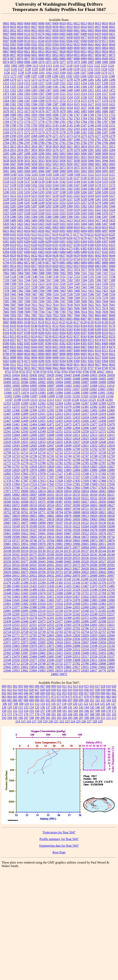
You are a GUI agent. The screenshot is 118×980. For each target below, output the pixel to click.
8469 (91, 347)
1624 (20, 108)
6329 (41, 245)
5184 (84, 189)
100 (87, 700)
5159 (20, 185)
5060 (91, 164)
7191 (20, 284)
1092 (14, 66)
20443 (42, 562)
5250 (48, 203)
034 (76, 690)
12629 (7, 442)
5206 (84, 192)
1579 (112, 101)
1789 (6, 125)
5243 (112, 199)
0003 (20, 23)
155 (32, 711)
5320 (84, 210)
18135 (76, 495)
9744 (98, 368)
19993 (68, 544)
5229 (13, 199)
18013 (33, 491)
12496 (85, 428)
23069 (25, 646)
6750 (48, 259)
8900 (77, 354)
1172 (6, 76)
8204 (63, 333)
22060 (85, 607)
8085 (112, 319)
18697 (68, 509)
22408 (102, 618)
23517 (85, 656)
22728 (25, 632)
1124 (111, 66)
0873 (112, 55)
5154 (98, 182)
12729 (111, 452)
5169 (91, 185)
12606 (33, 435)
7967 (70, 315)
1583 (27, 104)
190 (103, 714)
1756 (27, 118)
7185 (91, 280)
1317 (41, 83)
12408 (16, 414)
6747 (27, 259)
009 (54, 686)
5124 (55, 178)
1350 (112, 87)
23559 (25, 660)
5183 (77, 189)
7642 (6, 308)
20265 (7, 558)
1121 (90, 66)
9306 (6, 365)
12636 (68, 442)
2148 (91, 125)
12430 (59, 417)
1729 (63, 115)
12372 (16, 407)
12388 (25, 410)
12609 (59, 435)
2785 (13, 143)
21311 (68, 583)
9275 (27, 361)
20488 (59, 562)
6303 (77, 241)
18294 (42, 498)
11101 (68, 396)
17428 (59, 481)
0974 (6, 62)
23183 (16, 649)
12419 (102, 414)
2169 (6, 132)
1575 (84, 101)
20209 (59, 554)
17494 (16, 484)
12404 (102, 410)
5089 (63, 171)
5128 (84, 178)
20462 (50, 562)
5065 (13, 168)
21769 (102, 593)
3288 (27, 153)
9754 (15, 372)
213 (114, 718)
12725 (85, 452)
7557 (27, 298)
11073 (16, 393)
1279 (77, 80)
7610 (27, 305)
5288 (41, 206)
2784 (6, 143)
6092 (70, 231)
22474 (50, 621)
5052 (48, 164)
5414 (77, 220)
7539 (77, 294)
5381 (20, 217)
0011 (70, 23)
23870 (59, 667)
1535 (77, 97)
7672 (98, 308)
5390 (70, 217)
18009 (25, 491)
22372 (85, 618)
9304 (105, 361)
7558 (34, 298)
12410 (33, 414)
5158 (13, 185)
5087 (48, 171)
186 (81, 714)
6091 (63, 231)
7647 (13, 308)
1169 (97, 73)
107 (10, 704)
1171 (111, 73)
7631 (98, 305)
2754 (91, 139)
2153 (13, 129)
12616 (7, 438)
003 (21, 686)
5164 (56, 185)
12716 (42, 452)
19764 (50, 540)
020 (114, 686)
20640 (102, 569)
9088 (13, 358)
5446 (98, 224)
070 (43, 697)
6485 (70, 252)
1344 (70, 87)
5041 (98, 161)
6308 (112, 241)
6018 (98, 227)
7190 (13, 284)
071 (48, 697)
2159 (56, 129)
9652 (20, 368)
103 (103, 700)
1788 (112, 122)
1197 (34, 76)
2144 (63, 125)
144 (87, 707)
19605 (33, 537)
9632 (84, 365)
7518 (63, 294)
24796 (111, 671)
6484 (63, 252)
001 (10, 686)
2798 (98, 143)
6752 (62, 259)
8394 (77, 343)
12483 (33, 428)
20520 (85, 562)
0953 (112, 59)
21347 (85, 583)
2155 (27, 129)
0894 (98, 59)
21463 (76, 586)
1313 (13, 83)
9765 (79, 372)
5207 (91, 192)
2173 (34, 132)
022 (10, 690)
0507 (6, 41)
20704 (50, 572)
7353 (105, 287)
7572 (84, 298)
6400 (27, 252)
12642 (7, 445)
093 (54, 700)
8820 (27, 354)
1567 (27, 101)
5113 (98, 175)
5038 (77, 161)
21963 (102, 604)
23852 (25, 667)
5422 (20, 224)
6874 (41, 263)
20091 (94, 547)
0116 (27, 34)
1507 (41, 94)
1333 (112, 83)
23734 (33, 664)
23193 (33, 649)
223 (67, 721)
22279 (42, 618)
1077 (63, 62)
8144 (20, 326)
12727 (93, 452)
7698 (20, 312)
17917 (94, 488)
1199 (48, 76)
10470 (42, 379)
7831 (91, 312)
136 (43, 707)
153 (21, 711)
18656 (33, 509)
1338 (34, 87)
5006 (84, 153)
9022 (112, 354)
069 (37, 697)
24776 (102, 671)
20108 (7, 551)
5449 (6, 227)
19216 (68, 526)
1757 (34, 118)
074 (65, 697)
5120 (27, 178)
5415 (84, 220)
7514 (56, 294)
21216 (93, 579)
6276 (84, 238)
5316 (55, 210)
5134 (6, 182)
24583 (85, 671)
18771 (42, 512)
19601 (25, 537)
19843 (76, 540)
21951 (85, 604)
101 (92, 700)
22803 (50, 635)
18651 (25, 509)
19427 (33, 533)
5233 (41, 199)
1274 (41, 80)
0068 (13, 34)
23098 (76, 646)
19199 (50, 526)
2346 (63, 139)
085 (10, 700)
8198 (27, 333)
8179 (48, 329)
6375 (70, 248)
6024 (27, 231)
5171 (105, 185)
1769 (6, 122)
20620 (59, 569)
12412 (50, 414)
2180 (77, 132)
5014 (27, 157)
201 (48, 718)
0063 (91, 30)
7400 (56, 291)
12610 (68, 435)
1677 (48, 111)
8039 (34, 319)
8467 (84, 347)
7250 (105, 284)
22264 (7, 618)
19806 (59, 540)
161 (65, 711)
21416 (25, 586)
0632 (70, 44)
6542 (105, 252)
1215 (97, 76)
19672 (85, 537)
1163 (55, 73)
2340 (20, 139)
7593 (34, 301)
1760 (56, 118)
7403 (63, 291)
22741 (50, 632)
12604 (16, 435)
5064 (6, 168)
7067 (63, 270)
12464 (33, 424)
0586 (20, 44)
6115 (41, 234)
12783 (68, 463)
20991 (102, 576)
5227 (112, 196)
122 (86, 704)
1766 (98, 118)
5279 (98, 203)
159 (54, 711)
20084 (85, 547)
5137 (27, 182)
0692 (91, 48)
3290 (41, 153)
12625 (85, 438)
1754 (13, 118)
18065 (102, 491)
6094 (84, 231)
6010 (77, 227)
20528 (111, 562)
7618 (70, 305)
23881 (68, 667)
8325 (63, 340)
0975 (13, 62)
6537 (98, 252)
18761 (25, 512)
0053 (20, 30)
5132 (105, 178)
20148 (111, 551)
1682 (77, 111)
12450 (33, 421)
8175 (27, 329)
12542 (16, 431)
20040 (7, 547)
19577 (111, 533)
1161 (42, 73)
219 (45, 721)
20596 (7, 569)
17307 (50, 477)
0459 (77, 37)
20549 (42, 565)
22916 (50, 639)
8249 (98, 336)
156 (37, 711)
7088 (41, 273)
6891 (6, 266)
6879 (56, 263)
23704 (7, 664)
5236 (63, 199)
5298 (56, 206)
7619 (77, 305)
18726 (94, 509)
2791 (56, 143)
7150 (55, 277)
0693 (98, 48)
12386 (16, 410)
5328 (27, 213)
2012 (48, 125)
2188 (112, 132)
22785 (33, 635)
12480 (7, 428)
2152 (6, 129)
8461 (70, 347)
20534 (16, 565)
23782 (76, 664)
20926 (42, 576)
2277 (98, 136)
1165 (69, 73)
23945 (111, 667)
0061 (77, 30)
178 (37, 714)
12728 (102, 452)
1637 (84, 108)
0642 (98, 44)
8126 (70, 322)
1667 (98, 108)
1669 (112, 108)
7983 (84, 315)
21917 (50, 604)
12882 (59, 470)
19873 (94, 540)
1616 (84, 104)
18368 (25, 502)
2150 (105, 125)
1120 (83, 66)
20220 (68, 554)
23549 (7, 660)
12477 (94, 424)
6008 (70, 227)
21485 (111, 586)
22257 (111, 614)
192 (114, 714)
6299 (48, 241)
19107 (59, 523)
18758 (16, 512)
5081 (6, 171)
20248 (111, 554)
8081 (98, 319)
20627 (76, 569)
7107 (105, 273)
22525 (16, 625)
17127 (59, 474)
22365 (76, 618)
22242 (76, 614)
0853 (63, 55)
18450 (102, 502)
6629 (13, 256)
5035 (56, 161)
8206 (77, 333)
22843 (102, 635)
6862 (20, 263)
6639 (77, 256)
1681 (70, 111)
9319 (48, 365)
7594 (41, 301)
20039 (111, 544)
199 (37, 718)
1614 (70, 104)
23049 (94, 642)
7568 (70, 298)
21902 (25, 604)
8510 (98, 350)
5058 (84, 164)
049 (43, 693)
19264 (85, 526)
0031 (63, 27)
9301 (84, 361)
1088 (98, 62)
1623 (13, 108)
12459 (111, 421)
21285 (16, 583)
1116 (56, 66)
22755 (94, 632)
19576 (102, 533)
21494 (25, 590)
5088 (56, 171)
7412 (84, 291)
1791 (20, 125)
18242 (16, 498)
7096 (77, 273)
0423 (13, 37)
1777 (34, 122)
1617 (91, 104)
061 (109, 693)
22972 (16, 642)
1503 (27, 94)
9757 (29, 372)
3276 (56, 150)
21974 (7, 607)
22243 (85, 614)
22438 (7, 621)
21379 (111, 583)
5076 (84, 168)
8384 (34, 343)
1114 (42, 66)
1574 (77, 101)
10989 (102, 382)
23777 (68, 664)
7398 (48, 291)
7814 (84, 312)
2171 (20, 132)
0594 (56, 44)
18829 (16, 516)
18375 (42, 502)
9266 (13, 361)
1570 (48, 101)
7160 (13, 280)
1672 (20, 111)
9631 (77, 365)
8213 (13, 336)
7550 (112, 294)
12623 (68, 438)
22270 (16, 618)
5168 (84, 185)
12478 (102, 424)
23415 (59, 653)
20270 (16, 558)
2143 (56, 125)
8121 (48, 322)
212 (108, 718)
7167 (48, 280)
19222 (76, 526)
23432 (68, 653)
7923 (41, 315)
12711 (16, 452)
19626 (59, 537)
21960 (94, 604)
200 (43, 718)
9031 (6, 358)
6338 (77, 245)
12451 (42, 421)
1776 (27, 122)
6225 (27, 238)
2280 (6, 139)
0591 (34, 44)
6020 (112, 227)
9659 (41, 368)
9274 (20, 361)
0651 (41, 48)
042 (4, 693)
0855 (77, 55)
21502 (50, 590)
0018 (112, 23)
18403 (76, 502)
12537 (102, 428)
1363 (20, 90)
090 (37, 700)
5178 (41, 189)
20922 (33, 576)
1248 (112, 76)
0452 (27, 37)
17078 (42, 474)
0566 (70, 41)
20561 (50, 565)
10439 (50, 375)
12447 (7, 421)
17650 (111, 484)
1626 (34, 108)
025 (26, 690)
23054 (111, 642)
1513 (77, 94)
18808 (76, 512)
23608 (76, 660)
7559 (41, 298)
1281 (91, 80)
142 (76, 707)
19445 (59, 533)
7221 (84, 284)
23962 (25, 671)
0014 (91, 23)
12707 (102, 449)
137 (48, 707)
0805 (112, 48)
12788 (111, 463)
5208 (98, 192)
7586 (13, 301)
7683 (6, 312)
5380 (13, 217)
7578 (105, 298)
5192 (20, 192)
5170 (98, 185)
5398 (112, 217)
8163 (77, 326)
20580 (94, 565)
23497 (59, 656)
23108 (94, 646)
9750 (112, 368)
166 (87, 711)
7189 (6, 284)
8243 (84, 336)
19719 (7, 540)
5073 (63, 168)
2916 (20, 150)
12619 (33, 438)
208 (87, 718)
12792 (25, 467)
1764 (84, 118)
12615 (111, 435)
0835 (112, 51)
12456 (85, 421)
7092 (63, 273)
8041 (41, 319)
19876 (111, 540)
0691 (84, 48)
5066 (20, 168)
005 (32, 686)
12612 (85, 435)
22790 (42, 635)
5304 (98, 206)
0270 (34, 34)
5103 (35, 175)
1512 (70, 94)
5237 (70, 199)
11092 (110, 393)
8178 (41, 329)
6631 (27, 256)
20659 (7, 572)
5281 (112, 203)
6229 (56, 238)
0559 (48, 41)
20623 (68, 569)
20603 (25, 569)
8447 (41, 347)
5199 (70, 192)
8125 (62, 322)
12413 (59, 414)
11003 (76, 386)
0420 (105, 34)
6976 (27, 270)
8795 (13, 354)
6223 (13, 238)
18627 (111, 505)
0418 (91, 34)
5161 (34, 185)
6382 (84, 248)
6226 (34, 238)
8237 (77, 336)
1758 (41, 118)
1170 (104, 73)
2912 (105, 146)
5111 (84, 175)
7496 (48, 294)
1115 (49, 66)
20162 (16, 554)
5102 (27, 175)
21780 (111, 593)
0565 (62, 41)
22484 (68, 621)
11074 (25, 393)
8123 (55, 322)
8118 (41, 322)
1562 (105, 97)
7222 (91, 284)
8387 (41, 343)
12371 (7, 407)
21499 (33, 590)
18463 (7, 505)
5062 (105, 164)
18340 (111, 498)
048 (37, 693)
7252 (6, 287)
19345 (50, 530)
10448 (76, 375)
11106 (110, 396)
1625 (27, 108)
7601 (91, 301)
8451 (56, 347)
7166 (41, 280)
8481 (20, 350)
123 (91, 704)
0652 (48, 48)
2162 (70, 129)
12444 (94, 417)
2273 (70, 136)
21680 (59, 593)
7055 (41, 270)
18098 (42, 495)
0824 (48, 51)
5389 (63, 217)
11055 (67, 389)
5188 (105, 189)
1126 (14, 69)
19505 (76, 533)
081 (103, 697)
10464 (33, 379)
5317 (62, 210)
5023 (84, 157)
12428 (42, 417)
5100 (13, 175)
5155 (105, 182)
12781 (50, 463)
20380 (33, 562)
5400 (13, 220)
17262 (16, 477)
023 (15, 690)
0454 (41, 37)
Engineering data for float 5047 (59, 846)
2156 (34, 129)
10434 (16, 375)
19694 (94, 537)
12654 (111, 445)
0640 (84, 44)
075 (70, 697)
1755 (20, 118)
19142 (111, 523)
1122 (97, 66)
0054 (27, 30)
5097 (112, 171)
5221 (70, 196)
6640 (84, 256)
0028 (41, 27)
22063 (94, 607)
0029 (48, 27)
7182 (70, 280)
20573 (76, 565)
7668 (84, 308)
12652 (94, 445)
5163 (48, 185)
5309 (20, 210)
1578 (105, 101)
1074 (41, 62)
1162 (49, 73)
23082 (59, 646)
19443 (50, 533)
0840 (27, 55)
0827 (56, 51)
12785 (85, 463)
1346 (84, 87)
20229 (85, 554)
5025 (98, 157)
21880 (85, 600)
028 (43, 690)
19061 (85, 519)
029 (48, 690)
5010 (112, 153)
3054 (41, 150)
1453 (105, 90)
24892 (55, 674)
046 (26, 693)
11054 (59, 389)
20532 (7, 565)
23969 (33, 671)
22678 (50, 628)
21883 (94, 600)
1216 (104, 76)
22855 (7, 639)
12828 (7, 470)
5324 (112, 210)
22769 (7, 635)
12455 (76, 421)
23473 (7, 656)
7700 (34, 312)
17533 (33, 484)
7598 (70, 301)
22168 (85, 611)
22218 (42, 614)
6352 (105, 245)
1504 (34, 94)
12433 (76, 417)
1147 (55, 69)
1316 (34, 83)
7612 (41, 305)
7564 (56, 298)
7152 (70, 277)
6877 (48, 263)
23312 (76, 649)
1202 (69, 76)
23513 (76, 656)
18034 (68, 491)
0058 (56, 30)
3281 (91, 150)
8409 (6, 347)
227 (89, 721)
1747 (77, 115)
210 (98, 718)
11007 (85, 386)
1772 (20, 122)
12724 (76, 452)
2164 (84, 129)
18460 (111, 502)
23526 (94, 656)
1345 (77, 87)
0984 (20, 62)
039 (103, 690)
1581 (13, 104)
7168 (56, 280)
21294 (42, 583)
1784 (84, 122)
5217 (48, 196)
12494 (76, 428)
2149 (98, 125)
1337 (27, 87)
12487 (59, 428)
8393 (70, 343)
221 (56, 721)
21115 (42, 579)
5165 (63, 185)
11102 (76, 396)
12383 (102, 407)
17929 (102, 488)
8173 (13, 329)
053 (65, 693)
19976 (50, 544)
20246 (102, 554)
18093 (25, 495)
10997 (51, 386)
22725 (16, 632)
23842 (7, 667)
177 (32, 714)
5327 (20, 213)
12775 (7, 463)
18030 (59, 491)
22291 (50, 618)
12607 (42, 435)
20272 (25, 558)
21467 (85, 586)
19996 (76, 544)
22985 (42, 642)
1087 (91, 62)
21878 (76, 600)
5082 (13, 171)
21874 (68, 600)
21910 (42, 604)
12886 (94, 470)
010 (59, 686)
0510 (27, 41)
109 (21, 704)
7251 (112, 284)
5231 (27, 199)
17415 (42, 481)
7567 (63, 298)
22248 (94, 614)
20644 (111, 569)
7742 (48, 312)
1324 (84, 83)
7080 (105, 270)
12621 (50, 438)
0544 (41, 41)
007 (43, 686)
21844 (7, 600)
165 (81, 711)
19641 (68, 537)
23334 (85, 649)
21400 (16, 586)
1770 (13, 122)
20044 (25, 547)
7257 (27, 287)
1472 (112, 90)
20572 (68, 565)
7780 (56, 312)
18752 (7, 512)
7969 (77, 315)
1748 (84, 115)
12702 (94, 449)
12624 (76, 438)
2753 (84, 139)
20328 (59, 558)
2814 (20, 146)
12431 (68, 417)
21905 (33, 604)
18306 (59, 498)
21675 (50, 593)
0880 (41, 59)
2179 (70, 132)
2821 (70, 146)
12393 (42, 410)
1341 (56, 87)
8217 (41, 336)
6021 (6, 231)
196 (21, 718)
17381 (16, 481)
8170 (112, 326)
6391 (98, 248)
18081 (7, 495)
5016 (41, 157)
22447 (33, 621)
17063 (25, 474)
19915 (16, 544)
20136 (76, 551)
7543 (84, 294)
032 (65, 690)
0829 (70, 51)
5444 (84, 224)
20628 (85, 569)
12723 (68, 452)
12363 (50, 403)
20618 (42, 569)
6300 (56, 241)
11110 (26, 400)
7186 (98, 280)
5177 (34, 189)
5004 (70, 153)
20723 (59, 572)
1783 (77, 122)
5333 (63, 213)
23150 (7, 649)
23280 (50, 649)
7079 (98, 270)
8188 (91, 329)
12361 (33, 403)
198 (32, 718)
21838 (102, 597)
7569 (77, 298)
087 (21, 700)
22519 (7, 625)
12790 (7, 467)
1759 (48, 118)
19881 (7, 544)
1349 (105, 87)
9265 (6, 361)
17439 (85, 481)
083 (114, 697)
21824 (68, 597)
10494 (94, 379)
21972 (111, 604)
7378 (6, 291)
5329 (34, 213)
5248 (34, 203)
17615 (102, 484)
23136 (111, 646)
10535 (16, 382)
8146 (34, 326)
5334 (70, 213)
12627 (102, 438)
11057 (76, 389)
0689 (70, 48)
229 (100, 721)
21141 (59, 579)
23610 (85, 660)
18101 (50, 495)
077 (81, 697)
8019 (13, 319)
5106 (56, 175)
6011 (84, 227)
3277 (63, 150)
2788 (34, 143)
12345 (109, 400)
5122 (41, 178)
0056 (41, 30)
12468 (42, 424)
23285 (59, 649)
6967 (105, 266)
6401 (34, 252)
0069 (20, 34)
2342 (34, 139)
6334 (48, 245)
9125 (70, 358)
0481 (105, 37)
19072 (16, 523)
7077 (84, 270)
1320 (56, 83)
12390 (33, 410)
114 (43, 704)
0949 (105, 59)
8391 (56, 343)
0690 (77, 48)
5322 (98, 210)
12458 (102, 421)
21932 (59, 604)
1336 (20, 87)
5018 (55, 157)
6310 (13, 245)
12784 (76, 463)
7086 (34, 273)
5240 (91, 199)
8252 (105, 336)
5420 (6, 224)
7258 (34, 287)
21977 (16, 607)
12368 (94, 403)
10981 (33, 382)
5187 (98, 189)
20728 (68, 572)
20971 (85, 576)
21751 (85, 593)
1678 (56, 111)
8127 (77, 322)
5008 (98, 153)
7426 (112, 291)
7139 (27, 277)
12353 (7, 403)
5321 (91, 210)
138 (54, 707)
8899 (70, 354)
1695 (48, 115)
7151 (62, 277)
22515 (111, 621)
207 (81, 718)
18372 (33, 502)
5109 (77, 175)
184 (70, 714)
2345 (56, 139)
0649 (27, 48)
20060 (59, 547)
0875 (13, 59)
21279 (7, 583)
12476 (85, 424)
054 (70, 693)
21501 (42, 590)
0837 (13, 55)
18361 (16, 502)
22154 (68, 611)
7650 (27, 308)
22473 (42, 621)
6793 (112, 259)
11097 (34, 396)
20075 (68, 547)
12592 (111, 431)
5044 (105, 161)
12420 (111, 414)
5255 (77, 203)
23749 (50, 664)
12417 (85, 414)
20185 (42, 554)
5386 (48, 217)
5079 (105, 168)
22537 (25, 625)
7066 (56, 270)
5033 (41, 161)
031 (59, 690)
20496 (76, 562)
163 (70, 711)
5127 (77, 178)
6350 (98, 245)
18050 (76, 491)
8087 (6, 322)
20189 (50, 554)
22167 (76, 611)
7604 (105, 301)
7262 (56, 287)
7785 (63, 312)
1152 (90, 69)
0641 (91, 44)
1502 (20, 94)
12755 (33, 460)
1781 (63, 122)
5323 (105, 210)
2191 (20, 136)
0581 (112, 41)
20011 (102, 544)
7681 (112, 308)
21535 (85, 590)
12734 (25, 456)
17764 (42, 488)
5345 (91, 213)
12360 (25, 403)
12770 (94, 460)
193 (4, 718)
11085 (67, 393)
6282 (13, 241)
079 (92, 697)
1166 (76, 73)
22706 (85, 628)
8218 (48, 336)
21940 (76, 604)
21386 (7, 586)
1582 (20, 104)
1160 (35, 73)
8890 (41, 354)
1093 (21, 66)
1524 (41, 97)
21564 (102, 590)
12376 (42, 407)
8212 (6, 336)
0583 (13, 44)
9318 (41, 365)
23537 (111, 656)
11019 (25, 389)
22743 (59, 632)
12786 (94, 463)
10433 (7, 375)
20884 (7, 576)
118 (64, 704)
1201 (62, 76)
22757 (102, 632)
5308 (13, 210)
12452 (50, 421)
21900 (16, 604)
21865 (50, 600)
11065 (110, 389)
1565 (13, 101)
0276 (41, 34)
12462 (25, 424)
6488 (84, 252)
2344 (48, 139)
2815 (27, 146)
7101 (84, 273)
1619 (105, 104)
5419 (112, 220)
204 (65, 718)
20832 (85, 572)
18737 (102, 509)
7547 (98, 294)
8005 (98, 315)
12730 (7, 456)
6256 (70, 238)
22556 (59, 625)
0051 (6, 30)
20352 (102, 558)
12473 (68, 424)
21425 (33, 586)
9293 (56, 361)
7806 (77, 312)
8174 (20, 329)
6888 (105, 263)
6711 (6, 259)
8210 (105, 333)
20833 (94, 572)
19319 (25, 530)
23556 (16, 660)
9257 (98, 358)
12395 (50, 410)
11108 (17, 400)
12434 (85, 417)
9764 (72, 372)
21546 (94, 590)
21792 (7, 597)
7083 (13, 273)
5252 (63, 203)
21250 (102, 579)
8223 (56, 336)
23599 (68, 660)
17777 (50, 488)
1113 (35, 66)
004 (26, 686)
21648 (7, 593)
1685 (98, 111)
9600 (55, 365)
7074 (77, 270)
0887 (70, 59)
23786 (85, 664)
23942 (102, 667)
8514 (112, 350)
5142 (63, 182)
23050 (102, 642)
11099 (51, 396)
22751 (76, 632)
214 (18, 721)
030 (54, 690)
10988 (94, 382)
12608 (50, 435)
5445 (91, 224)
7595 (48, 301)
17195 (111, 474)
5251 (56, 203)
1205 (90, 76)
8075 (91, 319)
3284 (112, 150)
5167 (77, 185)
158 (48, 711)
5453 (34, 227)
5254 (70, 203)
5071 (48, 168)
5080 (112, 168)
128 (4, 707)
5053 (56, 164)
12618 (25, 438)
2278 (105, 136)
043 (10, 693)
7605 (112, 301)
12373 (25, 407)
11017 (8, 389)
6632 (34, 256)
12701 (85, 449)
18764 (33, 512)
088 (26, 700)
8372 (91, 340)
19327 (33, 530)
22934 (68, 639)
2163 (77, 129)
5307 (6, 210)
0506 (112, 37)
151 (10, 711)
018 (103, 686)
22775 (25, 635)
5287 (34, 206)
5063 (112, 164)
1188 (27, 76)
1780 (56, 122)
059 (98, 693)
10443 (68, 375)
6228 (48, 238)
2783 (112, 139)
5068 (34, 168)
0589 (27, 44)
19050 (76, 519)
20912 (16, 576)
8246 (91, 336)
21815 (50, 597)
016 (92, 686)
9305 (112, 361)
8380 (6, 343)
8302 (56, 340)
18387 (59, 502)
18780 (50, 512)
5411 (55, 220)
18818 (85, 512)
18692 (59, 509)
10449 (85, 375)
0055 (34, 30)
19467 (68, 533)
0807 (6, 51)
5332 (56, 213)
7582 (112, 298)
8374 (98, 340)
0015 (98, 23)
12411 (42, 414)
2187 (105, 132)
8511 (105, 350)
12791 (16, 467)
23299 (68, 649)
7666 (77, 308)
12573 (94, 431)
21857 (33, 600)
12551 (59, 431)
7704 (41, 312)
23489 (42, 656)
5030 (20, 161)
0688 (63, 48)
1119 (76, 66)
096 (65, 700)
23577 (33, 660)
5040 (91, 161)
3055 (48, 150)
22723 (111, 628)
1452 (98, 90)
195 (15, 718)
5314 (41, 210)
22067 (102, 607)
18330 (102, 498)
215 (23, 721)
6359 (41, 248)
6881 (63, 263)
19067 (7, 523)
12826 (102, 467)
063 (4, 697)
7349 (91, 287)
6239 (63, 238)
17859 (59, 488)
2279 (112, 136)
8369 (84, 340)
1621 (112, 104)
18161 (85, 495)
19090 (42, 523)
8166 (98, 326)
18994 (16, 519)
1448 (70, 90)
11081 (42, 393)
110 (26, 704)
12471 (50, 424)
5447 (105, 224)
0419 (98, 34)
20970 (76, 576)
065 (15, 697)
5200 (77, 192)
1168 (90, 73)
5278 (91, 203)
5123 (48, 178)
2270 (48, 136)
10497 (111, 379)
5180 (56, 189)
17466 (102, 481)
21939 (68, 604)
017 (97, 686)
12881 (50, 470)
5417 (98, 220)
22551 (33, 625)
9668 (70, 368)
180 (48, 714)
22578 (76, 625)
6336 (62, 245)
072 (54, 697)
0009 (56, 23)
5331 (48, 213)
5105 (49, 175)
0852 (56, 55)
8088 (13, 322)
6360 (48, 248)
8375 (105, 340)
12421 (7, 417)
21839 (111, 597)
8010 (6, 319)
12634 (50, 442)
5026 (105, 157)
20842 (102, 572)
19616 (50, 537)
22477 (59, 621)
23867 (50, 667)
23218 (42, 649)
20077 (76, 547)
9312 (20, 365)
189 (98, 714)
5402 (27, 220)
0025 (27, 27)
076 (76, 697)
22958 (102, 639)
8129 (84, 322)
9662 (56, 368)
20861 (111, 572)
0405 (62, 34)
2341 (27, 139)
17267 (33, 477)
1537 (91, 97)
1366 (41, 90)
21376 (102, 583)
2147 (84, 125)
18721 (85, 509)
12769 (85, 460)
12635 (59, 442)
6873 (34, 263)
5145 (84, 182)
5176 (27, 189)
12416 (76, 414)
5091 (77, 171)
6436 (48, 252)
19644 (76, 537)
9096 (48, 358)
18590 (76, 505)
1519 (6, 97)
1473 (6, 94)
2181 (84, 132)
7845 (112, 312)
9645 (112, 365)
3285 (6, 153)
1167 (83, 73)
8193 (112, 329)
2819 (56, 146)
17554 (68, 484)
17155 (76, 474)
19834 (68, 540)
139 (59, 707)
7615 (62, 305)
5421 (13, 224)
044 (15, 693)
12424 (25, 417)
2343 (41, 139)
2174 (41, 132)
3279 (77, 150)
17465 (94, 481)
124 (97, 704)
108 (16, 704)
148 (109, 707)
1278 (70, 80)
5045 (112, 161)
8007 (105, 315)
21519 (59, 590)
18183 (102, 495)
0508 (13, 41)
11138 (100, 400)
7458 (27, 294)
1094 (28, 66)
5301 (77, 206)
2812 (6, 146)
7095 (70, 273)
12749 (102, 456)
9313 (27, 365)
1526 (56, 97)
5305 (105, 206)
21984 (25, 607)
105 (114, 700)
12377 (50, 407)
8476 (112, 347)
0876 (20, 59)
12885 (85, 470)
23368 (16, 653)
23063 (16, 646)
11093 (8, 396)
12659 (42, 449)
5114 (105, 175)
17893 (76, 488)
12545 (33, 431)
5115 (112, 175)
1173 (13, 76)
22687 (59, 628)
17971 (7, 491)
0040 (105, 27)
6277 (91, 238)
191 (109, 714)
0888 (77, 59)
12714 (33, 452)
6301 (63, 241)
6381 (77, 248)
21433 (42, 586)
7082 (6, 273)
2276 (91, 136)
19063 (94, 519)
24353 (59, 671)
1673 (27, 111)
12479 (111, 424)
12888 (102, 470)
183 (65, 714)
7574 (91, 298)
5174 (13, 189)
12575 (102, 431)
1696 (56, 115)
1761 (63, 118)
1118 (69, 66)
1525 (48, 97)
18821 (102, 512)
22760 (111, 632)
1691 (20, 115)
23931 (85, 667)
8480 (13, 350)
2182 (91, 132)
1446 (63, 90)
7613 (48, 305)
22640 (7, 628)
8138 (105, 322)
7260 (41, 287)
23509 (68, 656)
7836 (98, 312)
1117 (63, 66)
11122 (84, 400)
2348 (77, 139)
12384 (111, 407)
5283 (13, 206)
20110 (24, 551)
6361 (56, 248)
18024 (50, 491)
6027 (48, 231)
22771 (16, 635)
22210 (25, 614)
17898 (85, 488)
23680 (111, 660)
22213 (33, 614)
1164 (63, 73)
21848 (25, 600)
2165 (91, 129)
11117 (59, 400)
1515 (91, 94)
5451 (20, 227)
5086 (41, 171)
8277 (20, 340)
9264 (112, 358)
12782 (59, 463)
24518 (68, 671)
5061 (98, 164)
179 (43, 714)
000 (4, 686)
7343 (77, 287)
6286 (41, 241)
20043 (16, 547)
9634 (91, 365)
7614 (55, 305)
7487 (41, 294)
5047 (13, 164)
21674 (42, 593)
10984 (59, 382)
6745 (13, 259)
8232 (70, 336)
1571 (56, 101)
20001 (85, 544)
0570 (98, 41)
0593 (48, 44)
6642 (98, 256)
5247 (27, 203)
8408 (112, 343)
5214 (27, 196)
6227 (41, 238)
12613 (93, 435)
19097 (50, 523)
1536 (84, 97)
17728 (33, 488)
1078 (70, 62)
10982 (42, 382)
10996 (42, 386)
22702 (76, 628)
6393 (112, 248)
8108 (27, 322)
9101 (63, 358)
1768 (112, 118)
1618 (98, 104)
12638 (85, 442)
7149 (48, 277)
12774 (111, 460)
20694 (33, 572)
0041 (112, 27)
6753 (70, 259)
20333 (76, 558)
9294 (63, 361)
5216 (41, 196)
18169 (93, 495)
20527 (102, 562)
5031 (27, 161)
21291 (33, 583)
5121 (34, 178)
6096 (98, 231)
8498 (77, 350)
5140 (48, 182)
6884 (84, 263)
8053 (63, 319)
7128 (13, 277)
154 (26, 711)
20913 (25, 576)
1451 (91, 90)
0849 (41, 55)
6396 (13, 252)
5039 (84, 161)
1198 (41, 76)
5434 (70, 224)
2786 (20, 143)
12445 (102, 417)
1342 (63, 87)
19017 (42, 519)
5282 (6, 206)
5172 (112, 185)
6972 (13, 270)
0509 (20, 41)
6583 (112, 252)
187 (87, 714)
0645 (6, 48)
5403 (34, 220)
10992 (16, 386)
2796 (84, 143)
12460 (7, 424)
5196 (48, 192)
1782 (70, 122)
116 (53, 704)
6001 (48, 227)
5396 (98, 217)
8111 (34, 322)
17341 (102, 477)
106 (5, 704)
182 (59, 714)
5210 (112, 192)
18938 (111, 516)
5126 (70, 178)
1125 (7, 69)
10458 (111, 375)
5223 (84, 196)
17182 (102, 474)
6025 (34, 231)
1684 (91, 111)
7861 (27, 315)
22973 (25, 642)
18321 (85, 498)
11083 (50, 393)
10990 (111, 382)
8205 (70, 333)
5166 (70, 185)
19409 (16, 533)
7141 (41, 277)
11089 (85, 393)
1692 (27, 115)
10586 (25, 382)
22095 (25, 611)
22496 (85, 621)
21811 (42, 597)
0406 (70, 34)
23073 (50, 646)
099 (81, 700)
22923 (59, 639)
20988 (94, 576)
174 (15, 714)
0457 (63, 37)
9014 (91, 354)
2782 (105, 139)
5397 (105, 217)
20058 (50, 547)
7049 (34, 270)
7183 (77, 280)
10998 (59, 386)
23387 (25, 653)
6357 (27, 248)
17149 (68, 474)
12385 (7, 410)
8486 (48, 350)
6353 (112, 245)
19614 (42, 537)
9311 (13, 365)
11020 (33, 389)
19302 (7, 530)
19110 (68, 523)
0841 (34, 55)
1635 (77, 108)
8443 (27, 347)
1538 (98, 97)
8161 (63, 326)
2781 (98, 139)
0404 (55, 34)
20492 (68, 562)
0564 (55, 41)
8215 (27, 336)
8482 (27, 350)
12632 (33, 442)
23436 (76, 653)
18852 (33, 516)
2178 (63, 132)
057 (87, 693)
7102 (91, 273)
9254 (84, 358)
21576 (111, 590)
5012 (13, 157)
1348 (98, 87)
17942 (111, 488)
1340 (48, 87)
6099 (6, 234)
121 (80, 704)
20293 (50, 558)
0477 (84, 37)
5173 (6, 189)
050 (48, 693)
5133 (112, 178)
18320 (76, 498)
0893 (91, 59)
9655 (27, 368)
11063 (102, 389)
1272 (27, 80)
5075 (77, 168)
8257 (13, 340)
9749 (105, 368)
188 (92, 714)
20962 (68, 576)
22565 (68, 625)
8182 (63, 329)
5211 (6, 196)
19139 (102, 523)
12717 (50, 452)
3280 (84, 150)
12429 (50, 417)
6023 (20, 231)
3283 (105, 150)
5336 (77, 213)
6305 (91, 241)
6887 (98, 263)
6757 (98, 259)
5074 (70, 168)
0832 (91, 51)
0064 (98, 30)
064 (10, 697)
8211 (112, 333)
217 (34, 721)
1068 (34, 62)
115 (48, 704)
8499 (84, 350)
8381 (13, 343)
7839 (105, 312)
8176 (34, 329)
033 (70, 690)
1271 (20, 80)
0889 (84, 59)
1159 (28, 73)
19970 (42, 544)
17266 (25, 477)
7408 (77, 291)
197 (26, 718)
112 (37, 704)
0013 (84, 23)
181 (54, 714)
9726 (84, 368)
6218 (98, 234)
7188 (112, 280)
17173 (94, 474)
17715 (25, 488)
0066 (112, 30)
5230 (20, 199)
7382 (20, 291)
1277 (63, 80)
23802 (94, 664)
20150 (7, 554)
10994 (25, 386)
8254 (6, 340)
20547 (33, 565)
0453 (34, 37)
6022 (13, 231)
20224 (76, 554)
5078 (98, 168)
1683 (84, 111)
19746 (33, 540)
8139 (112, 322)
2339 (13, 139)
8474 (105, 347)
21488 (7, 590)
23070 (33, 646)
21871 (59, 600)
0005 (34, 23)
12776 (16, 463)
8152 (56, 326)
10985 (68, 382)
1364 (27, 90)
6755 (84, 259)
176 (26, 714)
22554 (42, 625)
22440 (16, 621)
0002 (13, 23)
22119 (42, 611)
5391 (77, 217)
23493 (50, 656)
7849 (6, 315)
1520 (13, 97)
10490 (85, 379)
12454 (68, 421)
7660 (48, 308)
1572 (63, 101)
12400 (76, 410)
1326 (91, 83)
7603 (98, 301)
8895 (48, 354)
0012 (77, 23)
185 (76, 714)
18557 (59, 505)
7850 (13, 315)
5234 (48, 199)
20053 (33, 547)
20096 (102, 547)
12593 (7, 435)
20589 (102, 565)
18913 (85, 516)
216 (29, 721)
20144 (102, 551)
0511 (34, 41)
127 (113, 704)
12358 (16, 403)
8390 (48, 343)
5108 (70, 175)
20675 (25, 572)
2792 (63, 143)
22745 (68, 632)
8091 (20, 322)
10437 (42, 375)
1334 (6, 87)
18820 (94, 512)
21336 (76, 583)
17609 (94, 484)
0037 (98, 27)
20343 (94, 558)
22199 (7, 614)
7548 (105, 294)
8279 (27, 340)
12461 (16, 424)
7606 (6, 305)
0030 (56, 27)
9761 (50, 372)
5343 (84, 213)
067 (26, 697)
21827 (76, 597)
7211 (27, 284)
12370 (111, 403)
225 (78, 721)
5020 (70, 157)
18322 (94, 498)
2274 (77, 136)
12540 (111, 428)
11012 (102, 386)
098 (76, 700)
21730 (76, 593)
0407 (77, 34)
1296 (112, 80)
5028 (6, 161)
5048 (20, 164)
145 (92, 707)
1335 (13, 87)
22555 (50, 625)
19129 (93, 523)
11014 (110, 386)
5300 (70, 206)
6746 (20, 259)
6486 (77, 252)
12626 (94, 438)
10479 (59, 379)
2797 (91, 143)
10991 (7, 386)
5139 (41, 182)
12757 (42, 460)
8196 (13, 333)
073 (59, 697)
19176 (25, 526)
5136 (20, 182)
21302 (59, 583)
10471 (50, 379)
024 (21, 690)
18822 (111, 512)
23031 (68, 642)
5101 (20, 175)
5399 (6, 220)
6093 (77, 231)
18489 (25, 505)
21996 (42, 607)
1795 (34, 125)
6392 (105, 248)
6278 (98, 238)
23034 (76, 642)
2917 (27, 150)
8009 (112, 315)
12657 (25, 449)
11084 (59, 393)
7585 (6, 301)
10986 (76, 382)
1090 (112, 62)
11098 (42, 396)
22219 (50, 614)
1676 (41, 111)
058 (92, 693)
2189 (6, 136)
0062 (84, 30)
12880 (42, 470)
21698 (68, 593)
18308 (68, 498)
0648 (20, 48)
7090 (56, 273)
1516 (98, 94)
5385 (41, 217)
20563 (59, 565)
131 (21, 707)
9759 (43, 372)
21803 (16, 597)
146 (98, 707)
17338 (94, 477)
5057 (77, 164)
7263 (63, 287)
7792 (70, 312)
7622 (91, 305)
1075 (48, 62)
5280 (105, 203)
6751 (55, 259)
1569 (41, 101)
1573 (70, 101)
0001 (6, 23)
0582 (6, 44)
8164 (84, 326)
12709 (7, 452)
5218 (55, 196)
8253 (112, 336)
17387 (25, 481)
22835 (94, 635)
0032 (70, 27)
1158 (21, 73)
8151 (48, 326)
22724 (7, 632)
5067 (27, 168)
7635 (105, 305)
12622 (59, 438)
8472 (98, 347)
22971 (7, 642)
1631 (48, 108)
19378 (94, 530)
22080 (111, 607)
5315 (48, 210)
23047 (85, 642)
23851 (16, 667)
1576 (91, 101)
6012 (91, 227)
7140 (34, 277)
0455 (48, 37)
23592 (42, 660)
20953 (59, 576)
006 (37, 686)
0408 (84, 34)
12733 (16, 456)
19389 (102, 530)
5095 (105, 171)
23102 (85, 646)
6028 (56, 231)
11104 (93, 396)
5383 (27, 217)
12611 (76, 435)
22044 (68, 607)
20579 (85, 565)
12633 (42, 442)
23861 (42, 667)
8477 (6, 350)
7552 (6, 298)
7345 (84, 287)
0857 (91, 55)
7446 (20, 294)
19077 (25, 523)
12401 (85, 410)
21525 (68, 590)
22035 (59, 607)
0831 (84, 51)
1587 (56, 104)
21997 (50, 607)
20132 (50, 551)
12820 (50, 467)
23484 (33, 656)
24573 (76, 671)
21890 (111, 600)
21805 (25, 597)
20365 (16, 562)
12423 (16, 417)
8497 (70, 350)
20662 (16, 572)
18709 (76, 509)
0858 (98, 55)
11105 (101, 396)
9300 (77, 361)
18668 (42, 509)
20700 (42, 572)
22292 (59, 618)
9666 (63, 368)
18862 (50, 516)
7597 (63, 301)
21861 (42, 600)
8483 (34, 350)
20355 (111, 558)
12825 (94, 467)
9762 (58, 372)
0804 (105, 48)
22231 (59, 614)
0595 (63, 44)
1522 (27, 97)
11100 (59, 396)
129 (10, 707)
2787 (27, 143)
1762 (70, 118)
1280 (84, 80)
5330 (41, 213)
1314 (20, 83)
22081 (7, 611)
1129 (35, 69)
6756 (91, 259)
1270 (13, 80)
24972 (63, 674)
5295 (48, 206)
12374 (33, 407)
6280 (112, 238)
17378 (7, 481)
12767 (68, 460)
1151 (83, 69)
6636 (56, 256)
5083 (20, 171)
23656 (102, 660)
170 (109, 711)
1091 (7, 66)
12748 (94, 456)
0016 (105, 23)
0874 (6, 59)
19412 (25, 533)
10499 (7, 382)
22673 (42, 628)
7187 (105, 280)
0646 (13, 48)
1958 (41, 125)
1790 (13, 125)
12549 (42, 431)
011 (64, 686)
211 (103, 718)
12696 (68, 449)
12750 (111, 456)
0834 (105, 51)
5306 (112, 206)
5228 (6, 199)
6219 (105, 234)
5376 (105, 213)
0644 (112, 44)
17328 (85, 477)
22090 (16, 611)
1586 (48, 104)
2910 (91, 146)
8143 (13, 326)
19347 (59, 530)
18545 (42, 505)
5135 (13, 182)
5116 (6, 178)
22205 (16, 614)
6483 (56, 252)
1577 (98, 101)
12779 (33, 463)
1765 (91, 118)
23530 (102, 656)
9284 (34, 361)
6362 (63, 248)
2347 (70, 139)
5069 (41, 168)
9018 (105, 354)
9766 (86, 372)
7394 (41, 291)
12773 (102, 460)
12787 (102, 463)
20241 (94, 554)
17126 (50, 474)
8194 (6, 333)
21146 (76, 579)
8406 (105, 343)
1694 (41, 115)
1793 (27, 125)
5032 (34, 161)
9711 (77, 368)
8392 (63, 343)
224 (73, 721)
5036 (63, 161)
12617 (16, 438)
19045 (68, 519)
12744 (68, 456)
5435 (77, 224)
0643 (105, 44)
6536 (91, 252)
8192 (105, 329)
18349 (7, 502)
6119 (55, 234)
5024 (91, 157)
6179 (83, 234)
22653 (25, 628)
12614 (102, 435)
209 (92, 718)
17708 (16, 488)
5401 (20, 220)
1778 (41, 122)
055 (76, 693)
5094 (98, 171)
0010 (63, 23)
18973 (7, 519)
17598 (85, 484)
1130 (42, 69)
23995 (50, 671)
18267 (25, 498)
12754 (25, 460)
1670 (6, 111)
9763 (65, 372)
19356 (68, 530)
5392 (84, 217)
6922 (70, 266)
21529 (76, 590)
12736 (33, 456)
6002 (56, 227)
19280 (93, 526)
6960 (91, 266)
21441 (59, 586)
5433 (63, 224)
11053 (50, 389)
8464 (77, 347)
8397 (91, 343)
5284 (20, 206)
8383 (27, 343)
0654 (56, 48)
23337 (94, 649)
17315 (68, 477)
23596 (50, 660)
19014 (33, 519)
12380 (76, 407)
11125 (92, 400)
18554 (50, 505)
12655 (7, 449)
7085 (27, 273)
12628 (111, 438)
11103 (85, 396)
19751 (42, 540)
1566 (20, 101)
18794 (59, 512)
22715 (94, 628)
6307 (105, 241)
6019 (105, 227)
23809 (111, 664)
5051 (41, 164)
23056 (7, 646)
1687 (112, 111)
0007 (48, 23)
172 (4, 714)
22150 (59, 611)
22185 (102, 611)
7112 (112, 273)
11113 (50, 400)
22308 (68, 618)
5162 (41, 185)
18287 (33, 498)
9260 (105, 358)
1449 (77, 90)
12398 (68, 410)
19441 (42, 533)
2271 (56, 136)
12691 (59, 449)
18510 (33, 505)
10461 (16, 379)
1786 (98, 122)
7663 (63, 308)
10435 (25, 375)
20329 (68, 558)
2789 (41, 143)
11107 (9, 400)
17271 (42, 477)
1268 (6, 80)
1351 (6, 90)
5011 (6, 157)
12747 (85, 456)
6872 (27, 263)
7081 (112, 270)
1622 (6, 108)
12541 (7, 431)
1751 (105, 115)
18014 (42, 491)
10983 (50, 382)
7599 (77, 301)
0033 (77, 27)
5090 (70, 171)
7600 (84, 301)
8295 (48, 340)
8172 (6, 329)
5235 (56, 199)
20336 (85, 558)
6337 (70, 245)
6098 (112, 231)
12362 (42, 403)
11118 (67, 400)
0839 (20, 55)
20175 (33, 554)
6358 (34, 248)
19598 (16, 537)
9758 (36, 372)
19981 (59, 544)
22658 (33, 628)
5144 (77, 182)
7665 (70, 308)
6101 (13, 234)
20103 (111, 547)
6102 (20, 234)
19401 (7, 533)
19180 (33, 526)
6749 (41, 259)
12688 (50, 449)
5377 (112, 213)
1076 (56, 62)
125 (102, 704)
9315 (34, 365)
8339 (70, 340)
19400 (111, 530)
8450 (48, 347)
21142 (67, 579)
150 (4, 711)
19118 (76, 523)
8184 (77, 329)
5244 (6, 203)
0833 (98, 51)
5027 (112, 157)
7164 (27, 280)
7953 (56, 315)
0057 (48, 30)
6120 (62, 234)
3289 (34, 153)
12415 (68, 414)
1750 (98, 115)
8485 (41, 350)
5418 (105, 220)
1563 (112, 97)
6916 (27, 266)
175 (21, 714)
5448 (112, 224)
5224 (91, 196)
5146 (91, 182)
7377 (112, 287)
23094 (68, 646)
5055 (63, 164)
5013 (20, 157)
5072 (56, 168)
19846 (85, 540)
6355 (13, 248)
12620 (42, 438)
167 (92, 711)
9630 (70, 365)
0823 (41, 51)
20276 (33, 558)
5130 (91, 178)
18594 (85, 505)
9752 (8, 372)
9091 (20, 358)
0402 (48, 34)
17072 (33, 474)
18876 (68, 516)
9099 (56, 358)
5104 (42, 175)
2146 (77, 125)
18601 (94, 505)
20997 (111, 576)
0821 (27, 51)
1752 (112, 115)
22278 (33, 618)
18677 (50, 509)
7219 (70, 284)
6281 (6, 241)
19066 (111, 519)
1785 (91, 122)
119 (69, 704)
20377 (25, 562)
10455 (94, 375)
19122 (85, 523)
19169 (16, 526)
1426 (56, 90)
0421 (112, 34)
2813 (13, 146)
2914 (6, 150)
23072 (42, 646)
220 (51, 721)
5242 (105, 199)
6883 (77, 263)
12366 (76, 403)
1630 (41, 108)
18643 (16, 509)
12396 (59, 410)
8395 (84, 343)
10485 (68, 379)
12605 (25, 435)
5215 (34, 196)
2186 (98, 132)
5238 (77, 199)
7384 (27, 291)
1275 (48, 80)
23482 (25, 656)
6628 (6, 256)
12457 (94, 421)
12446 (111, 417)
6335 (55, 245)
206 (76, 718)
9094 (34, 358)
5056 (70, 164)
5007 (91, 153)
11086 (76, 393)
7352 (98, 287)
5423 (27, 224)
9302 (91, 361)
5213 (20, 196)
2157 (41, 129)
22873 (25, 639)
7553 (13, 298)
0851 (48, 55)
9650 (13, 368)
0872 (105, 55)
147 (103, 707)
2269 (41, 136)
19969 (33, 544)
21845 (16, 600)
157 (43, 711)
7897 (34, 315)
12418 (93, 414)
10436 (33, 375)
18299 (50, 498)
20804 (76, 572)
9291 (48, 361)
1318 (48, 83)
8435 (20, 347)
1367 (48, 90)
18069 (111, 491)
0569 (91, 41)
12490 (68, 428)
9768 (93, 372)
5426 (48, 224)
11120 (75, 400)
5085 (34, 171)
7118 (6, 277)
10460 (7, 379)
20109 (16, 551)
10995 (33, 386)
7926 (48, 315)
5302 (84, 206)
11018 (16, 389)
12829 (16, 470)
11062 (93, 389)
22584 (85, 625)
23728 (25, 664)
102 (98, 700)
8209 (98, 333)
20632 (94, 569)
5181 (63, 189)
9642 (105, 365)
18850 (25, 516)
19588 (7, 537)
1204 (83, 76)
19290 (102, 526)
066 (21, 697)
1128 (28, 69)
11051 (42, 389)
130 (15, 707)
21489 (16, 590)
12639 (94, 442)
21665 (25, 593)
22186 (111, 611)
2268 (34, 136)
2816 (34, 146)
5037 (70, 161)
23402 (42, 653)
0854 (70, 55)
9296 (70, 361)
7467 (34, 294)
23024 (59, 642)
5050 (34, 164)
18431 (94, 502)
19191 (42, 526)
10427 (101, 372)
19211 (59, 526)
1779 (48, 122)
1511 (63, 94)
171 (114, 711)
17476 (7, 484)
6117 (48, 234)
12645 (33, 445)
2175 (48, 132)
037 (92, 690)
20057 (42, 547)
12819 (42, 467)
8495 (63, 350)
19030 (59, 519)
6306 (98, 241)
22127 (50, 611)
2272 (63, 136)
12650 (76, 445)
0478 (91, 37)
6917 (34, 266)
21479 (102, 586)
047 (32, 693)
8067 (84, 319)
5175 (20, 189)
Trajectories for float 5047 (59, 832)
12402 (94, 410)
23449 (85, 653)
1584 (34, 104)
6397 (20, 252)
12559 (85, 431)
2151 (112, 125)
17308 (59, 477)
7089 (48, 273)
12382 (94, 407)
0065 (105, 30)
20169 (25, 554)
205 (70, 718)
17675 (7, 488)
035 (81, 690)
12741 (50, 456)
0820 (20, 51)
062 (114, 693)
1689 (13, 115)
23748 (42, 664)
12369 (102, 403)
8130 (91, 322)
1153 (97, 69)
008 (48, 686)
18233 (7, 498)
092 (48, 700)
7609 (20, 305)
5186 (91, 189)
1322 (70, 83)
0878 (34, 59)
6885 (91, 263)
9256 (91, 358)
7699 (27, 312)
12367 (85, 403)
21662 (16, 593)
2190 (13, 136)
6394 (6, 252)
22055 (76, 607)
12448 (16, 421)
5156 (112, 182)
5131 (98, 178)
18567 (68, 505)
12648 (59, 445)
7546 (91, 294)
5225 (98, 196)
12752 (16, 460)
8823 (34, 354)
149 (114, 707)
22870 (16, 639)
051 (54, 693)
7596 (56, 301)
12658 (33, 449)
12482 (25, 428)
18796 (68, 512)
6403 (41, 252)
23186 (25, 649)
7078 (91, 270)
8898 (63, 354)
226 (84, 721)
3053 (34, 150)
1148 (63, 69)
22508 (102, 621)
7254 (20, 287)
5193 (27, 192)
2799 (105, 143)
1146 (49, 69)
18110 (59, 495)
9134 (77, 358)
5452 (27, 227)
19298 (111, 526)
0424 (20, 37)
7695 (13, 312)
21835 (93, 597)
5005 (77, 153)
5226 (105, 196)
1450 (84, 90)
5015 (34, 157)
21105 (33, 579)
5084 (27, 171)
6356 (20, 248)
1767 (105, 118)
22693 (68, 628)
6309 (6, 245)
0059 (63, 30)
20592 (111, 565)
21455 (68, 586)
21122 (50, 579)
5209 (105, 192)
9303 (98, 361)
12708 (111, 449)
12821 (59, 467)
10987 (85, 382)
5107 (63, 175)
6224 (20, 238)
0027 (34, 27)
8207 (84, 333)
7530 (70, 294)
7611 (34, 305)
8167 (105, 326)
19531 (94, 533)
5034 (48, 161)
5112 (91, 175)
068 (32, 697)
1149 (69, 69)
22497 (94, 621)
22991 (50, 642)
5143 (70, 182)
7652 (34, 308)
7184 (84, 280)
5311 (34, 210)
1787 (105, 122)
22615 (102, 625)
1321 (63, 83)
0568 (84, 41)
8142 (6, 326)
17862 (68, 488)
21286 (25, 583)
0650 (34, 48)
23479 (16, 656)
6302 (70, 241)
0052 (13, 30)
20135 (68, 551)
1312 (6, 83)
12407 (7, 414)
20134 (59, 551)
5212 (13, 196)
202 (54, 718)
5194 (34, 192)
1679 (63, 111)
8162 (70, 326)
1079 (77, 62)
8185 (84, 329)
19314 (16, 530)
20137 (85, 551)
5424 (34, 224)
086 (15, 700)
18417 (85, 502)
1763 (77, 118)
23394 (33, 653)
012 (70, 686)
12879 (33, 470)
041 (114, 690)
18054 (85, 491)
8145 (27, 326)
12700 (76, 449)
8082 (105, 319)
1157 (14, 73)
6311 (20, 245)
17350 (111, 477)
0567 (77, 41)
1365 (34, 90)
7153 (77, 277)
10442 (59, 375)
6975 (20, 270)
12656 (16, 449)
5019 (62, 157)
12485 (50, 428)
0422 (6, 37)
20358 (7, 562)
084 (4, 700)
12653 (102, 445)
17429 (68, 481)
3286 (13, 153)
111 (32, 704)
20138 (93, 551)
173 (10, 714)
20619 (50, 569)
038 (98, 690)
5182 (70, 189)
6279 (105, 238)
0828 (63, 51)
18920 (94, 516)
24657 (94, 671)
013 (75, 686)
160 (59, 711)
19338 (42, 530)
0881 (48, 59)
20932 (50, 576)
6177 (76, 234)
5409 (41, 220)
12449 (25, 421)
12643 (16, 445)
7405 (70, 291)
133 (26, 707)
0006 (41, 23)
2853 (77, 146)
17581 (76, 484)
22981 (33, 642)
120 (75, 704)
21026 (8, 579)
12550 (50, 431)
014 (81, 686)
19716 (111, 537)
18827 (7, 516)
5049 (27, 164)
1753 (6, 118)
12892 (7, 474)
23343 (102, 649)
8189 (98, 329)
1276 (56, 80)
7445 (13, 294)
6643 (105, 256)
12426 (33, 417)
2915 (13, 150)
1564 (6, 101)
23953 (16, 671)
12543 (25, 431)
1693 (34, 115)
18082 (16, 495)
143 (81, 707)
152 (15, 711)
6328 (34, 245)
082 (109, 697)
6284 (27, 241)
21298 (50, 583)
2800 (112, 143)
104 (109, 700)
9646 (6, 368)
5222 (77, 196)
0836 (6, 55)
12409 (25, 414)
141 (70, 707)
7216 (62, 284)
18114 (68, 495)
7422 (98, 291)
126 (108, 704)
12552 (68, 431)
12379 (68, 407)
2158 (48, 129)
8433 (13, 347)
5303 (91, 206)
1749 (91, 115)
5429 (56, 224)
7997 (91, 315)
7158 (112, 277)
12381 (85, 407)
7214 (48, 284)
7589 (27, 301)
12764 (59, 460)
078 (87, 697)
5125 (62, 178)
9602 (62, 365)
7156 (98, 277)
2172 (27, 132)
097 (70, 700)
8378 (112, 340)
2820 (63, 146)
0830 (77, 51)
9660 (48, 368)
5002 (56, 153)
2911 (98, 146)
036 (87, 690)
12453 (59, 421)
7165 (34, 280)
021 (4, 690)
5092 (84, 171)
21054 (16, 579)
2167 (105, 129)
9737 (91, 368)
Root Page (59, 852)
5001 (48, 153)
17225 (7, 477)
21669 (33, 593)
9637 (98, 365)
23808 (102, 664)
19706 (102, 537)
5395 (91, 217)
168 (98, 711)
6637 (63, 256)
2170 (13, 132)
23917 (76, 667)
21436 (50, 586)
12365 (68, 403)
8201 (48, 333)
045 (21, 693)
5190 (6, 192)
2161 (63, 129)
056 (81, 693)
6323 (27, 245)
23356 (111, 649)
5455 (41, 227)
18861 (42, 516)
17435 (76, 481)
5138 (34, 182)
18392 (68, 502)
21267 (110, 579)
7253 (13, 287)
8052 (56, 319)
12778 (25, 463)
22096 (33, 611)
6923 (77, 266)
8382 (20, 343)
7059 (48, 270)
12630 (16, 442)
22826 (76, 635)
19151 (7, 526)
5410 (48, 220)
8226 (63, 336)
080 (98, 697)
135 (37, 707)
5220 (62, 196)
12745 (76, 456)
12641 (111, 442)
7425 (105, 291)
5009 (105, 153)
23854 (33, 667)
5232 (34, 199)
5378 (6, 217)
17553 (59, 484)
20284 (42, 558)
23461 (111, 653)
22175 (93, 611)
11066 (8, 393)
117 (59, 704)
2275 (84, 136)
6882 (70, 263)
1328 (105, 83)
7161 (20, 280)
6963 (98, 266)
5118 (13, 178)
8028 (27, 319)
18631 (7, 509)
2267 (27, 136)
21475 (94, 586)
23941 (94, 667)
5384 (34, 217)
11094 (17, 396)
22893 (33, 639)
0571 (105, 41)
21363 (93, 583)
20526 (94, 562)
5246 (20, 203)
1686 (105, 111)
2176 (56, 132)
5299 (63, 206)
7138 (20, 277)
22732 (33, 632)
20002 (94, 544)
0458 (70, 37)
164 (76, 711)
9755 (22, 372)
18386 (50, 502)
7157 (105, 277)
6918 (41, 266)
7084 (20, 273)
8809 (20, 354)
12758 (50, 460)
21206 (84, 579)
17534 (42, 484)
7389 (34, 291)
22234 (68, 614)
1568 (34, 101)
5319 (77, 210)
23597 (59, 660)
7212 (34, 284)
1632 (56, 108)
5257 (84, 203)
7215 (55, 284)
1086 (84, 62)
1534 (70, 97)
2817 (41, 146)
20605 (33, 569)
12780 (42, 463)
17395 (33, 481)
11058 (85, 389)
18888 (76, 516)
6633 (41, 256)
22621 (111, 625)
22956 (94, 639)
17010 (16, 474)
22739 (42, 632)
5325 (6, 213)
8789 (6, 354)
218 (40, 721)
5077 (91, 168)
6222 (6, 238)
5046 (6, 164)
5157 (6, 185)
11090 (93, 393)
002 (15, 686)
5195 (41, 192)
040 (109, 690)
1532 (63, 97)
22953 (85, 639)
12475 (76, 424)
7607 (13, 305)
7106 (98, 273)
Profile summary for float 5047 (59, 839)
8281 (34, 340)
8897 (56, 354)
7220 (77, 284)
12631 (25, 442)
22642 (16, 628)
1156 (7, 73)
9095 (41, 358)
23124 (102, 646)
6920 (56, 266)
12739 (42, 456)
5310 (27, 210)
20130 (42, 551)
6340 (91, 245)
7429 (6, 294)
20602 (16, 569)
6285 (34, 241)
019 (108, 686)
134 (32, 707)
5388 (56, 217)
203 (59, 718)
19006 (25, 519)
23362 (7, 653)
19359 (76, 530)
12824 (85, 467)
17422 (50, 481)
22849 (111, 635)
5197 (56, 192)
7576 (98, 298)
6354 (6, 248)
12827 (111, 467)
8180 (56, 329)
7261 (48, 287)
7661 (56, 308)
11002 (68, 386)
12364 (59, 403)
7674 (105, 308)
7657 (41, 308)
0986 (27, 62)
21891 (7, 604)
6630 (20, 256)
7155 (91, 277)
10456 (102, 375)
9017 (98, 354)
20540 (25, 565)
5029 (13, 161)
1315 (27, 83)
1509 (48, 94)
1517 (105, 94)
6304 (84, 241)
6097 (105, 231)
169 (103, 711)
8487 (56, 350)
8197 (20, 333)
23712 (16, 664)
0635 (77, 44)
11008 (94, 386)
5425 (41, 224)
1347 (91, 87)
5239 (84, 199)
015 (86, 686)
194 (10, 718)
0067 (6, 34)
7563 (48, 298)
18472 (16, 505)
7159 (6, 280)
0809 (13, 51)
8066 (77, 319)
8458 (63, 347)
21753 (94, 593)
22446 (25, 621)
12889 (111, 470)
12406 (111, 410)
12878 (25, 470)
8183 (70, 329)
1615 (77, 104)
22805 (59, 635)
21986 (33, 607)
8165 (91, 326)
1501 (13, 94)
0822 (34, 51)
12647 (50, 445)
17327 (76, 477)
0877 (27, 59)
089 (32, 700)
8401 (98, 343)
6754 (77, 259)
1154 (104, 69)
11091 (102, 393)
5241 (98, 199)
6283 (20, 241)
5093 (91, 171)
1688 (6, 115)
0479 (98, 37)
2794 (70, 143)
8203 (56, 333)
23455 (102, 653)
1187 (20, 76)
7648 (20, 308)
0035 (91, 27)
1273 (34, 80)
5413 (70, 220)
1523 (34, 97)
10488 (76, 379)
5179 (48, 189)
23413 (50, 653)
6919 (48, 266)
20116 (33, 551)
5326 (13, 213)
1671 (13, 111)
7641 (112, 305)
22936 (76, 639)
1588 (63, 104)
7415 (91, 291)
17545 (50, 484)
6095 (91, 231)
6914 (13, 266)
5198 (63, 192)
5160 (27, 185)
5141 (56, 182)
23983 (42, 671)
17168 (85, 474)
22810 (68, 635)
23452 (94, 653)
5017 (48, 157)
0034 (84, 27)
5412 (62, 220)
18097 (33, 495)
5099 (6, 175)
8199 (34, 333)
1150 (76, 69)
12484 (42, 428)
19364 (85, 530)
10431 (109, 372)
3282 (98, 150)
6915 (20, 266)
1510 (56, 94)
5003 (63, 153)
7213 (41, 284)
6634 (48, 256)
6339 (84, 245)
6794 (6, 263)
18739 (111, 509)
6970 (6, 270)
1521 (20, 97)
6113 (34, 234)
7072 (70, 270)
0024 (20, 27)
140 (65, 707)
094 (59, 700)
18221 (111, 495)
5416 (91, 220)
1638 (91, 108)
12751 (7, 460)
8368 (77, 340)
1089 (105, 62)
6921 (63, 266)
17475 (111, 481)
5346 (98, 213)
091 (43, 700)
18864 (59, 516)
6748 (34, 259)
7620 (84, 305)
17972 (16, 491)
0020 (13, 27)
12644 (25, 445)
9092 (27, 358)
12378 (59, 407)
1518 (112, 94)
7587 (20, 301)
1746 (70, 115)
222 (62, 721)
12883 (68, 470)
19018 (50, 519)
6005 (63, 227)
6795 (13, 263)
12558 (76, 431)
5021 (77, 157)
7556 (20, 298)
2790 (48, 143)
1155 (111, 69)
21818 (59, 597)
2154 (20, 129)
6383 (91, 248)
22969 (111, 639)
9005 (84, 354)
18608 (102, 505)
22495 (76, 621)
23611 (94, 660)
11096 (25, 396)
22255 (102, 614)
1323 (77, 83)
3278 (70, 150)
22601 (94, 625)
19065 (102, 519)
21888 (102, 600)
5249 (41, 203)
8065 (70, 319)
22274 (25, 618)
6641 (91, 256)
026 (32, 690)
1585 (41, 104)
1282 (98, 80)
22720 (102, 628)
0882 (56, 59)
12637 (76, 442)
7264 (70, 287)
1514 (84, 94)
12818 (33, 467)
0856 (84, 55)
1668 (105, 108)
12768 (76, 460)
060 (103, 693)
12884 (76, 470)
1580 (6, 104)
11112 (42, 400)
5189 (112, 189)
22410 (111, 618)
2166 (98, 129)
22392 (94, 618)
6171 (69, 234)
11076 (33, 393)
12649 (68, 445)
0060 (70, 30)
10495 (102, 379)
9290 (41, 361)
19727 (16, 540)
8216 (34, 336)
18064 (94, 491)
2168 (112, 129)
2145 (70, 125)
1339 (41, 87)
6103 (27, 234)
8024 (20, 319)
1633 (63, 108)
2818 (48, 146)
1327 (98, 83)
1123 (104, 66)
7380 (13, 291)
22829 (85, 635)
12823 (76, 467)
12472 (59, 424)
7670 (91, 308)
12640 (102, 442)
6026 (41, 231)
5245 (13, 203)
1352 (13, 90)
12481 (16, 428)
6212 (91, 234)
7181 (63, 280)
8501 (91, 350)
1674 (34, 111)
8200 (41, 333)
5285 (27, 206)
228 (95, 721)
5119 (20, 178)
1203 (76, 76)
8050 (48, 319)
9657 (34, 368)
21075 (25, 579)
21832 (85, 597)
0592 (41, 44)
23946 (7, 671)
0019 (6, 27)
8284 (41, 340)
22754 (85, 632)
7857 (20, 315)
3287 (20, 153)
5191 (13, 192)
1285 (105, 80)
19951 (25, 544)
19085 (33, 523)
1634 (70, 108)
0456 (56, 37)
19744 (25, 540)
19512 (85, 533)
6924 (84, 266)
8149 (41, 326)
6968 (112, 266)
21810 (33, 597)
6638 (70, 256)
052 (59, 693)
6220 (112, 234)
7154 (84, 277)
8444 (34, 347)
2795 (77, 143)
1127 (21, 69)
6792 (105, 259)
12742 (59, 456)
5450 (13, 227)
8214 (20, 336)
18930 (102, 516)
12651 (85, 445)
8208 (91, 333)
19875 (102, 540)
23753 (59, 664)
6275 (77, 238)
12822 (68, 467)
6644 (112, 256)
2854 (84, 146)
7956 (63, 315)
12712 (24, 452)
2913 (112, 146)
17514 (25, 484)
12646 (42, 445)
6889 (112, 263)
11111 (34, 400)
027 (37, 690)
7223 (98, 284)
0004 (27, 23)
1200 (55, 76)
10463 (25, 379)
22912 (42, 639)
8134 (98, 322)
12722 (59, 452)
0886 (63, 59)
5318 (70, 210)
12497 (94, 428)
